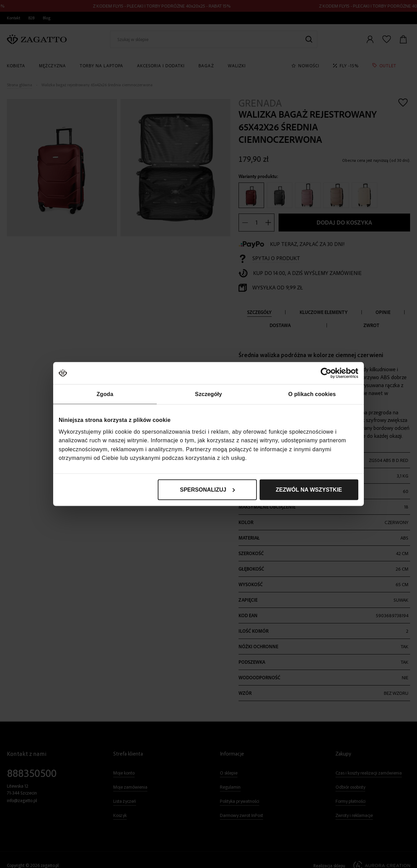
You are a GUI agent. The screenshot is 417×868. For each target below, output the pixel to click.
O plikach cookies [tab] (312, 394)
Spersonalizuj (207, 489)
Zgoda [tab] (105, 394)
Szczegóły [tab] (208, 394)
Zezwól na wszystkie (309, 489)
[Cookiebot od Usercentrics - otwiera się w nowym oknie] (328, 373)
